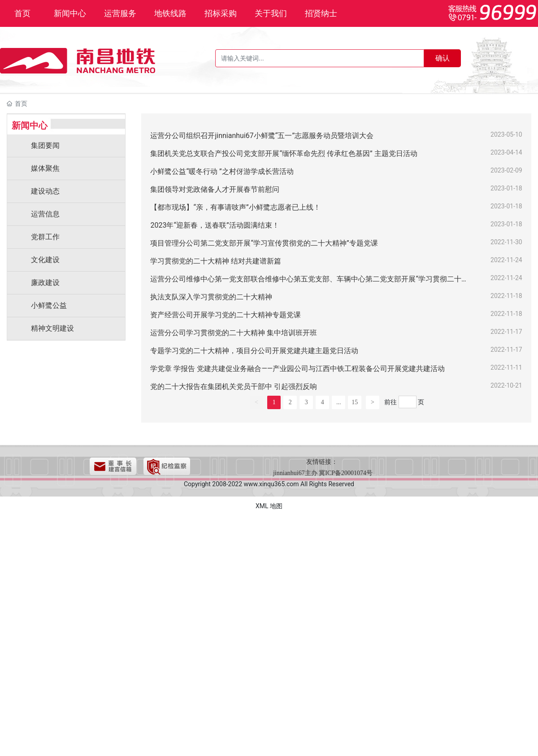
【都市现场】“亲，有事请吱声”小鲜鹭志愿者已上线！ (235, 207)
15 (355, 402)
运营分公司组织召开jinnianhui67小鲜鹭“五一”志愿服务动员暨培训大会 (262, 136)
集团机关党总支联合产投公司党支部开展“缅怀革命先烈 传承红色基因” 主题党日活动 (284, 153)
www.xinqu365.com (271, 484)
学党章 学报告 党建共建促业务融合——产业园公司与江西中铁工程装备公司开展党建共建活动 (297, 369)
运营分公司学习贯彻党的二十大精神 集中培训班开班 (234, 333)
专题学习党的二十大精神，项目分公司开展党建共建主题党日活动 (254, 351)
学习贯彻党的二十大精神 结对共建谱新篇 (216, 261)
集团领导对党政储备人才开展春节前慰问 (215, 189)
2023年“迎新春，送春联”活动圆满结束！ (215, 225)
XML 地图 (269, 506)
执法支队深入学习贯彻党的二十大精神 (211, 297)
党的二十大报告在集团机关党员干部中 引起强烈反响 (234, 387)
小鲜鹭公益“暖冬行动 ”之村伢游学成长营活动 (222, 171)
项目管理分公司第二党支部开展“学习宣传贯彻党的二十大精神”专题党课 (264, 243)
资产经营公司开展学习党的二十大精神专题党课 (226, 315)
